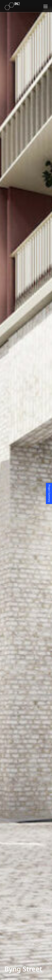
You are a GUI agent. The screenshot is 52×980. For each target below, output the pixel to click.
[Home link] (12, 6)
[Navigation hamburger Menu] (45, 6)
